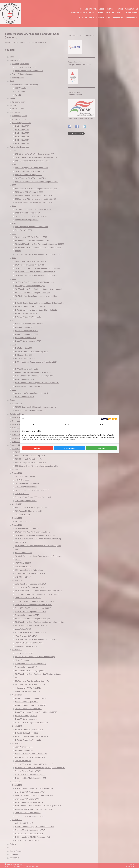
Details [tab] (103, 425)
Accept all (101, 448)
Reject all (38, 448)
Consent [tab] (36, 425)
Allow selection (69, 448)
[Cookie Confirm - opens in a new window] (109, 419)
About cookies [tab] (69, 425)
